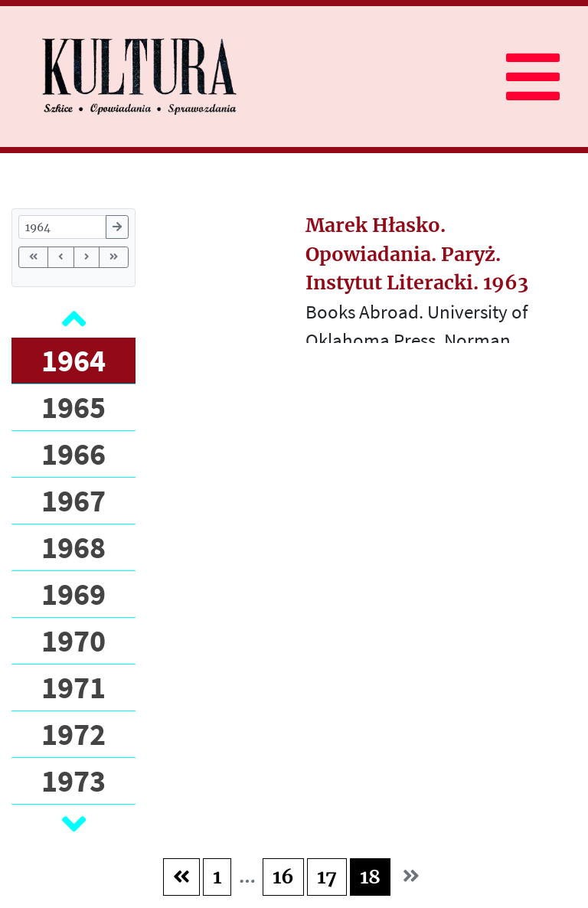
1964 (73, 361)
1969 (73, 594)
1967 (73, 501)
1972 (73, 734)
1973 (73, 781)
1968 (73, 547)
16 (283, 877)
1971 (73, 688)
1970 (73, 641)
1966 (73, 454)
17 (327, 877)
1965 (73, 407)
